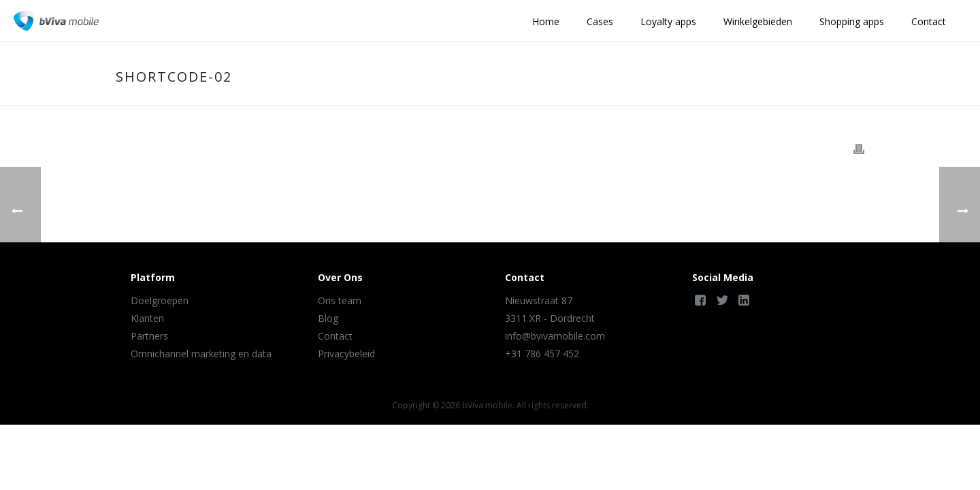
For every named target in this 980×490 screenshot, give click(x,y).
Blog (328, 318)
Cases (600, 21)
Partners (149, 336)
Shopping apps (852, 21)
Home (546, 21)
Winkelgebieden (758, 21)
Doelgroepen (160, 300)
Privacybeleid (346, 354)
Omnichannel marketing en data (201, 354)
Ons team (340, 300)
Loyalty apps (668, 21)
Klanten (147, 318)
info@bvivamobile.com (555, 336)
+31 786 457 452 (542, 354)
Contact (929, 21)
